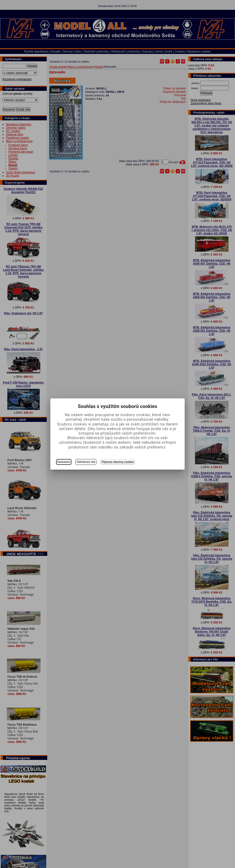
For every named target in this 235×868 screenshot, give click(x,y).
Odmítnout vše (86, 462)
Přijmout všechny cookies (118, 462)
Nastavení (64, 462)
